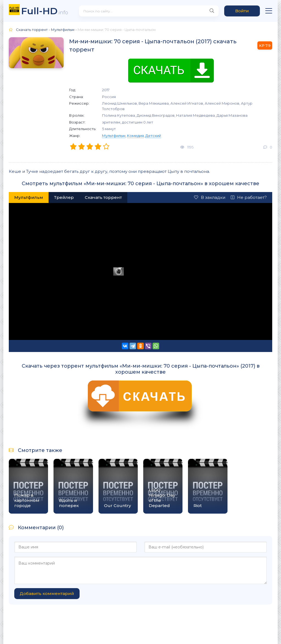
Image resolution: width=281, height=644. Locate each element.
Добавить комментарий (47, 593)
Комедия (135, 136)
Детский (153, 136)
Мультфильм (114, 136)
